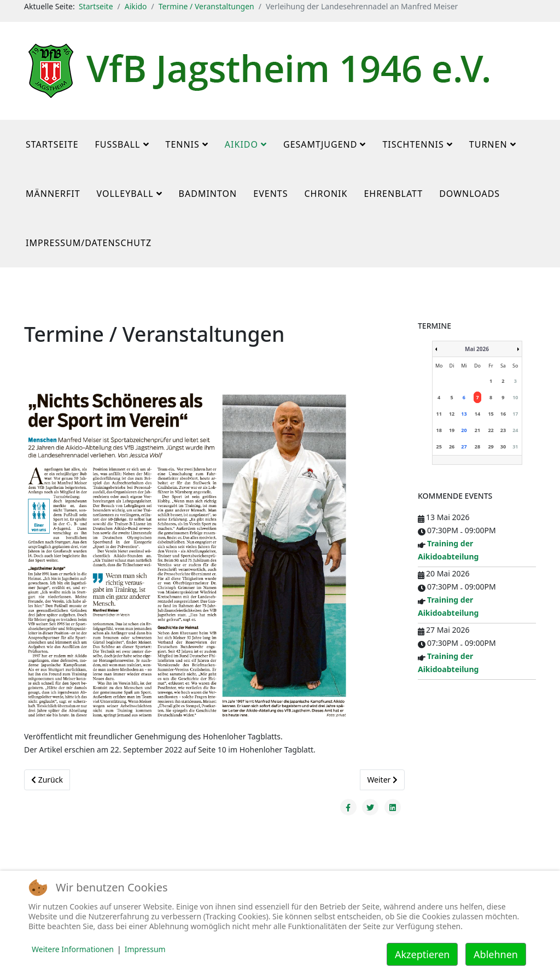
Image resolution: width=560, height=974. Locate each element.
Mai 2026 (477, 349)
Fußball (118, 144)
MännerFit (53, 194)
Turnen (488, 144)
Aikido (136, 6)
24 (515, 430)
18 (439, 430)
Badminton (208, 194)
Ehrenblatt (393, 194)
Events (270, 194)
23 (503, 430)
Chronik (326, 194)
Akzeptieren (422, 954)
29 (491, 447)
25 (439, 447)
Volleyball (125, 194)
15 (491, 414)
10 (515, 397)
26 (452, 447)
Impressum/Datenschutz (89, 243)
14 (477, 414)
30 (503, 447)
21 (477, 430)
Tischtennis (413, 144)
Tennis (183, 144)
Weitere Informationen (73, 949)
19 (452, 430)
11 (439, 414)
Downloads (469, 194)
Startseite (96, 6)
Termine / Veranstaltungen (206, 6)
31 (515, 447)
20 (464, 430)
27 (464, 447)
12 (452, 414)
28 (477, 447)
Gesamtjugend (320, 144)
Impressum (145, 949)
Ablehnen (496, 954)
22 (491, 430)
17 (515, 414)
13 (464, 414)
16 (503, 414)
